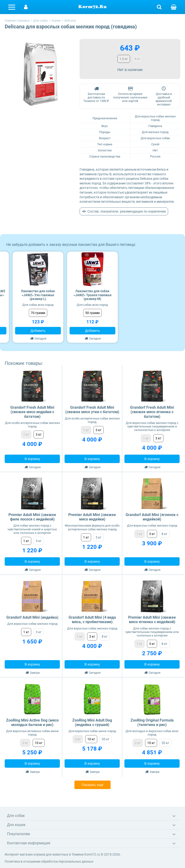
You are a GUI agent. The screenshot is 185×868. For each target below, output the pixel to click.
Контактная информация (29, 843)
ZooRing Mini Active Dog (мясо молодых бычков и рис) (32, 722)
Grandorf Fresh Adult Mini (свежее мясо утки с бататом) (92, 410)
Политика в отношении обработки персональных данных (49, 861)
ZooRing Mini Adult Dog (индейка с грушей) (92, 722)
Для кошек (16, 825)
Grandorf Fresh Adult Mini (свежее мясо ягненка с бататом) (152, 412)
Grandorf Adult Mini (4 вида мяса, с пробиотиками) (92, 620)
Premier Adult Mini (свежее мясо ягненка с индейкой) (152, 620)
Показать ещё (92, 785)
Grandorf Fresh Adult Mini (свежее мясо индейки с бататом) (32, 412)
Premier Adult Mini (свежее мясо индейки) (92, 517)
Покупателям (18, 834)
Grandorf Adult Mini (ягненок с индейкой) (152, 517)
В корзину (32, 459)
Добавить (38, 331)
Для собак (16, 816)
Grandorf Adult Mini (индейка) (32, 617)
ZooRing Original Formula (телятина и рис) (152, 722)
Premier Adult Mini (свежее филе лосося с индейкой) (32, 517)
